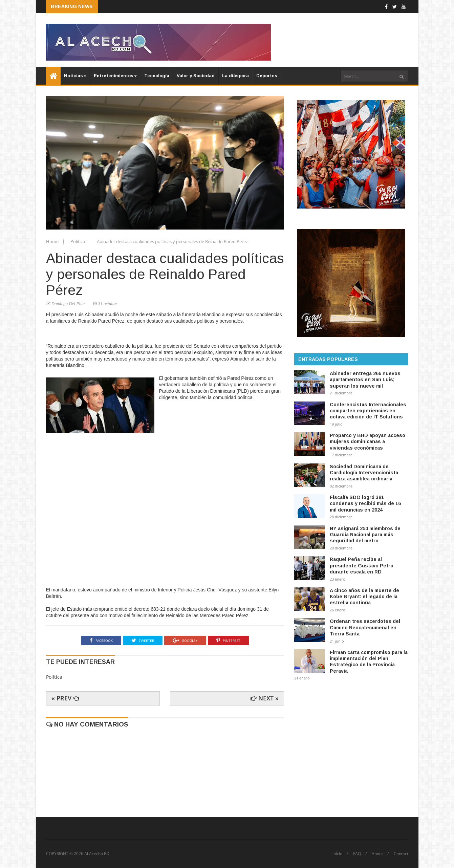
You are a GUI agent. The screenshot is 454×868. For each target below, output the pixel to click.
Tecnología (157, 76)
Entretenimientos (115, 76)
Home (53, 241)
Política (78, 241)
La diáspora (235, 76)
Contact (401, 854)
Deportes (267, 76)
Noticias (75, 76)
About (377, 854)
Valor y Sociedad (196, 76)
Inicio (337, 854)
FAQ (357, 854)
